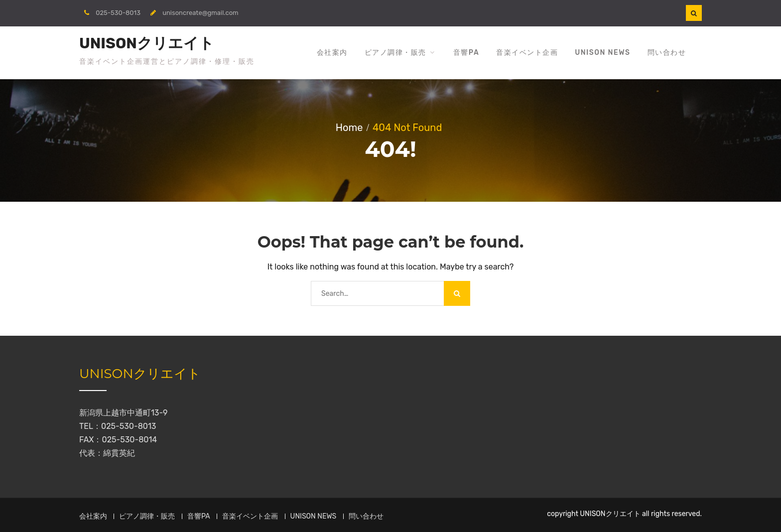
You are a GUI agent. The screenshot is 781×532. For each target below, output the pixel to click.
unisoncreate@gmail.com (200, 13)
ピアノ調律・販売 (395, 53)
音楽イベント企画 (527, 53)
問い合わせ (667, 53)
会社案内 (332, 53)
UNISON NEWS (602, 53)
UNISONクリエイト (147, 43)
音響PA (466, 53)
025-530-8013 (118, 13)
